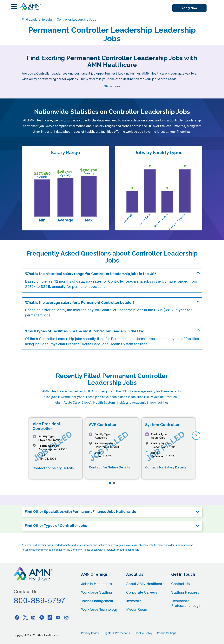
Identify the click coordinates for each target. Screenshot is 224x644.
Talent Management (97, 601)
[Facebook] (17, 617)
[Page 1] (110, 483)
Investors (134, 601)
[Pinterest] (42, 617)
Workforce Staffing (97, 592)
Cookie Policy (144, 633)
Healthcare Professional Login (186, 603)
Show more (112, 86)
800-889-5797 (40, 600)
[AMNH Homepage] (30, 7)
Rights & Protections (117, 633)
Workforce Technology (99, 609)
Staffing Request (185, 592)
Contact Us (180, 584)
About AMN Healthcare (145, 584)
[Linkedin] (33, 617)
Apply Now (189, 8)
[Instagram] (66, 617)
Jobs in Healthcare (96, 584)
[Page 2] (114, 483)
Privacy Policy (90, 633)
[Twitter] (25, 617)
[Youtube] (58, 617)
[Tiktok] (50, 617)
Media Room (137, 609)
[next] (196, 436)
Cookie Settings (167, 633)
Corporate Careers (142, 592)
